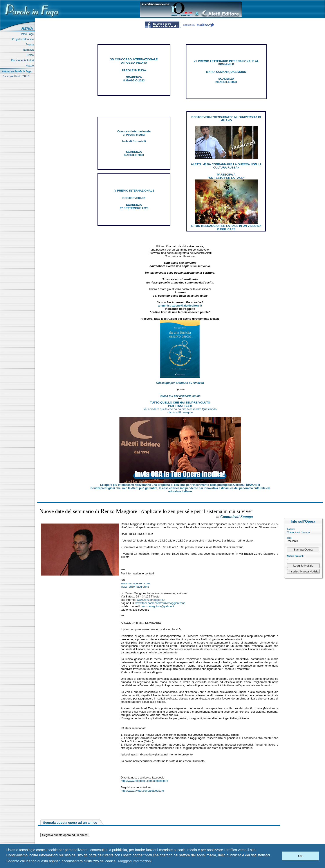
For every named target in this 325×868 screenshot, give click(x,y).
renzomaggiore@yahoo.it (158, 606)
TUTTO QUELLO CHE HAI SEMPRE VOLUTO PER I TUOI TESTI (180, 404)
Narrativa (29, 50)
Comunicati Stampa (298, 532)
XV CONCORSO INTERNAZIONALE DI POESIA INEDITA (134, 61)
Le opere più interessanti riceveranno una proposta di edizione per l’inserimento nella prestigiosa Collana (180, 485)
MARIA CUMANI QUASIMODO (226, 72)
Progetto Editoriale (24, 39)
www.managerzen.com (135, 583)
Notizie (30, 66)
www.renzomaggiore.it (135, 587)
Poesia (30, 45)
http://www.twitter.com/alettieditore (142, 791)
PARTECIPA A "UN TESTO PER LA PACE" (226, 176)
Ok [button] (300, 856)
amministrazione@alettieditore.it (180, 306)
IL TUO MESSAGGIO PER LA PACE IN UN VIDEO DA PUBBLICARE (226, 228)
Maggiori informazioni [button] (135, 861)
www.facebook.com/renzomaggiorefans (160, 603)
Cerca (31, 55)
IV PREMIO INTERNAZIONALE (134, 191)
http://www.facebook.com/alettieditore (144, 781)
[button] (277, 856)
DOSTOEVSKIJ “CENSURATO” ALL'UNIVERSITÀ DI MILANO (226, 119)
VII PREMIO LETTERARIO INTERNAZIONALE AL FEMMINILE (226, 63)
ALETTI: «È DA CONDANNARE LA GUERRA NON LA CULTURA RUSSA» (226, 166)
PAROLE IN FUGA (134, 70)
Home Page (27, 34)
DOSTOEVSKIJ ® (134, 198)
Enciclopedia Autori (23, 60)
